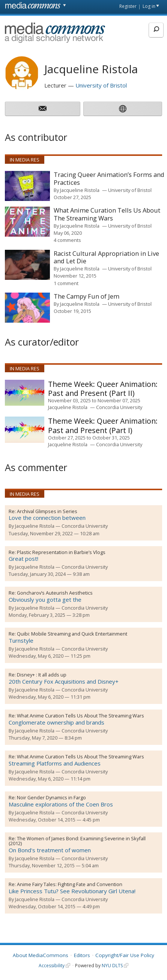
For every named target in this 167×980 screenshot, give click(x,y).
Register (128, 6)
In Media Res (25, 160)
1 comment (66, 283)
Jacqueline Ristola (80, 190)
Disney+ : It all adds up (42, 675)
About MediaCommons (41, 955)
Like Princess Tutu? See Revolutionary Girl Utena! (72, 891)
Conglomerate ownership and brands (56, 722)
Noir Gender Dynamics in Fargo (51, 797)
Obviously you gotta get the (45, 599)
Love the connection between (47, 518)
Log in (149, 6)
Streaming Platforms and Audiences (55, 763)
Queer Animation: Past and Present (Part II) (103, 389)
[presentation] (27, 186)
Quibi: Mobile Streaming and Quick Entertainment (72, 634)
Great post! (23, 559)
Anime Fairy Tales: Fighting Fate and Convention (70, 884)
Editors (82, 955)
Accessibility (52, 966)
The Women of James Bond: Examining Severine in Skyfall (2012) (77, 841)
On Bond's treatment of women (50, 850)
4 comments (67, 240)
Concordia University (119, 407)
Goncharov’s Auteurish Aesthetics (55, 593)
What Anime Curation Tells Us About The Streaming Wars (80, 716)
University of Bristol (101, 85)
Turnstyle (21, 640)
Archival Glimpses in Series (47, 511)
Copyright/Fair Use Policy (125, 955)
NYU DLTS (112, 966)
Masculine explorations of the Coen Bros (61, 804)
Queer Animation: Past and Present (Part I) (103, 425)
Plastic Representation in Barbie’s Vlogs (61, 552)
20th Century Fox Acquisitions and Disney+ (64, 681)
